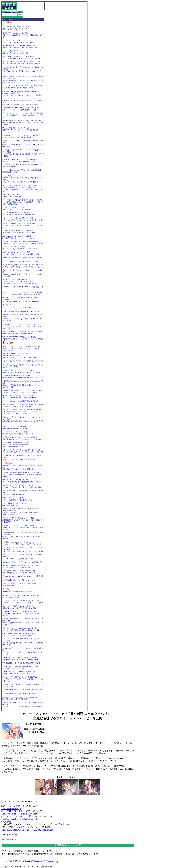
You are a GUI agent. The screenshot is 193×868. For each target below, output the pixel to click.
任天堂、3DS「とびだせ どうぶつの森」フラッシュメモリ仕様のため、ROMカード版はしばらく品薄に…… (23, 35)
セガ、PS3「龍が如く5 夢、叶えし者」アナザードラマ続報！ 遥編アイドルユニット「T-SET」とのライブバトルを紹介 (20, 356)
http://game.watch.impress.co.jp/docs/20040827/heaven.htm (27, 830)
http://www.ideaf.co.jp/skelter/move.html (19, 819)
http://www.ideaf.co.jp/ (11, 809)
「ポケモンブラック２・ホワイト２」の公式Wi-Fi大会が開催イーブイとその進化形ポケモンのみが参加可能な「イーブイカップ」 (23, 115)
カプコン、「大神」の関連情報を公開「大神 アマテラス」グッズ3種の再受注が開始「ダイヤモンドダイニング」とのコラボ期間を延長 (19, 281)
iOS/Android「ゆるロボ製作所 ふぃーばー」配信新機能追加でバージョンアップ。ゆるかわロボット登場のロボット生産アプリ (23, 520)
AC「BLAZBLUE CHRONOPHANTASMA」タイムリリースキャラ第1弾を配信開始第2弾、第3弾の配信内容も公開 (17, 444)
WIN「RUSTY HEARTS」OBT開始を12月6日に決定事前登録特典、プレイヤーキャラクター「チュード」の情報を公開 (23, 339)
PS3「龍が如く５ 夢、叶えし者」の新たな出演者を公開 (21, 663)
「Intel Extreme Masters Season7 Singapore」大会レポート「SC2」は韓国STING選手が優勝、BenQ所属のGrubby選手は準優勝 (22, 474)
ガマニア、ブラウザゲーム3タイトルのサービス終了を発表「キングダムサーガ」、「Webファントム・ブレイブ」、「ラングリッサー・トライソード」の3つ (23, 412)
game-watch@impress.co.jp (47, 861)
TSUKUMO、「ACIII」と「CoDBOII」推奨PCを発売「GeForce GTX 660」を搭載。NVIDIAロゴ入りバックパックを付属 (22, 613)
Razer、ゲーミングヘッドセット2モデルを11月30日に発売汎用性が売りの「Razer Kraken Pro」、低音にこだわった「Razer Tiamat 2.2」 (21, 348)
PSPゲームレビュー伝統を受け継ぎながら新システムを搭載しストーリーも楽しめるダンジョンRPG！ (16, 26)
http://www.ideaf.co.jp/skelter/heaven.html (20, 814)
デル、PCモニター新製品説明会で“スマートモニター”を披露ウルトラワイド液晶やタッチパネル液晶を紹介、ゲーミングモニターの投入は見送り (23, 202)
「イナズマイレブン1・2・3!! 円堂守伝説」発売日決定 (20, 401)
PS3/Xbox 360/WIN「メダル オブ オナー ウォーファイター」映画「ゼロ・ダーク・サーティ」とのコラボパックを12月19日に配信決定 (23, 122)
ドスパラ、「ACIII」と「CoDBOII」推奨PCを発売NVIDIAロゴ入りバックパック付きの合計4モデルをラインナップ (23, 225)
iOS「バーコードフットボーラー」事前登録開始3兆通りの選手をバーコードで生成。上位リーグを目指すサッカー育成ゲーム (23, 527)
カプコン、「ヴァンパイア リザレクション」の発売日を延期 (22, 562)
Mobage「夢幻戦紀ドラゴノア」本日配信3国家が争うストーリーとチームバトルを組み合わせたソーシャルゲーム (23, 130)
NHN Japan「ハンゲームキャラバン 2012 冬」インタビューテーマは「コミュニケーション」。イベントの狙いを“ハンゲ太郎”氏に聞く (23, 326)
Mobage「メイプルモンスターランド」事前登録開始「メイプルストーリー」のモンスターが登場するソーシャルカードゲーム (23, 679)
